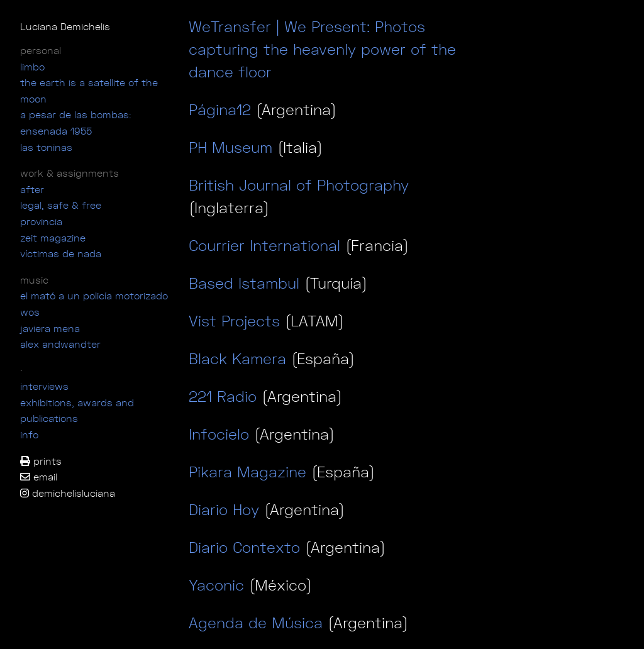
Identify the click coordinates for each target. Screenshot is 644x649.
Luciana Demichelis (65, 26)
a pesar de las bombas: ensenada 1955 (76, 123)
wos (30, 312)
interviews (44, 386)
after (32, 189)
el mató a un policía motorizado (94, 296)
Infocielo (219, 434)
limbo (32, 67)
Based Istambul (247, 283)
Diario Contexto (244, 547)
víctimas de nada (61, 253)
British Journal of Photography (299, 185)
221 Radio (223, 396)
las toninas (46, 147)
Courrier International (264, 245)
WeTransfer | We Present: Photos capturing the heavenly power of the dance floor (322, 49)
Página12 (222, 109)
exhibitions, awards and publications (77, 411)
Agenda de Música (256, 623)
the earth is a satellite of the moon (89, 91)
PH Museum (233, 147)
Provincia (41, 221)
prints (41, 461)
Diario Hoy (224, 509)
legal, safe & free (61, 205)
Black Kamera (237, 358)
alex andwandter (60, 344)
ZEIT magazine (53, 238)
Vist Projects (234, 321)
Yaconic (216, 585)
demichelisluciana (68, 493)
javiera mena (50, 328)
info (29, 435)
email (39, 477)
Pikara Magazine (247, 472)
